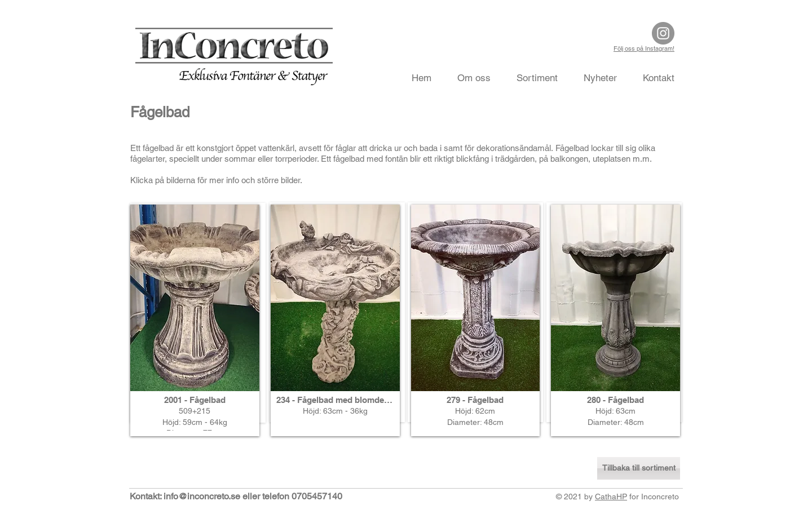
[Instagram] (663, 33)
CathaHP (611, 497)
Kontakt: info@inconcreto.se (185, 496)
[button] (195, 320)
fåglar (346, 148)
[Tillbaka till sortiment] (639, 468)
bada (429, 148)
